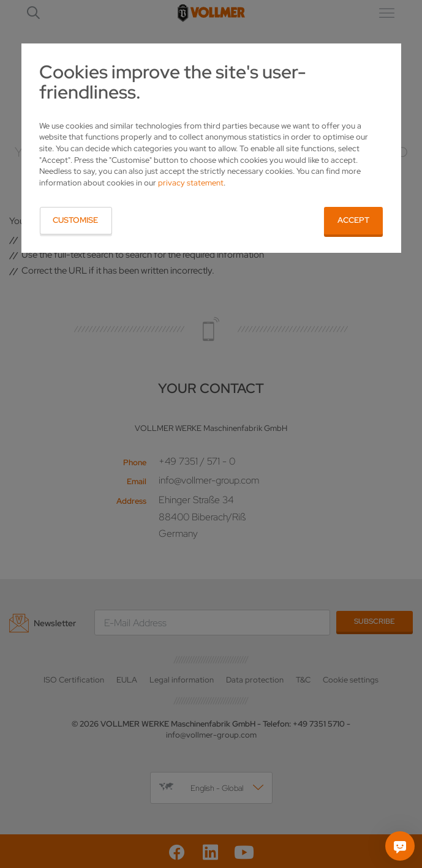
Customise (75, 220)
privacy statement (191, 183)
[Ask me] (400, 846)
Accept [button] (353, 220)
